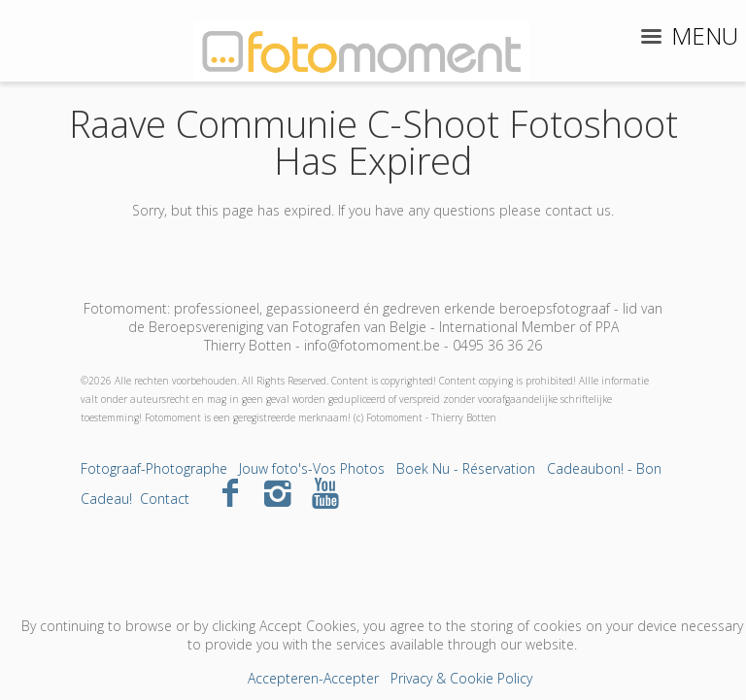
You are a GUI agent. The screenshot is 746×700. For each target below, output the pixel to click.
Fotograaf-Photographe (154, 468)
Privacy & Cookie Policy (461, 678)
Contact (165, 499)
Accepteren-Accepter (313, 678)
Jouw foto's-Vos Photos (312, 468)
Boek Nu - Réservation (466, 468)
